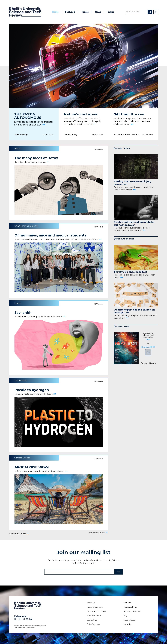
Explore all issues (148, 363)
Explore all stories (19, 533)
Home (56, 12)
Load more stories (98, 533)
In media (127, 624)
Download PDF (148, 347)
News (98, 12)
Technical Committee (97, 611)
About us (91, 603)
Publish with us (130, 607)
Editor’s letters (93, 624)
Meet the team (94, 616)
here (148, 339)
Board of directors (95, 607)
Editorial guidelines (132, 611)
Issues (111, 12)
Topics (85, 12)
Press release (129, 620)
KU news (127, 603)
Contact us (92, 620)
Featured (70, 12)
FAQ (125, 616)
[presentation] (17, 100)
